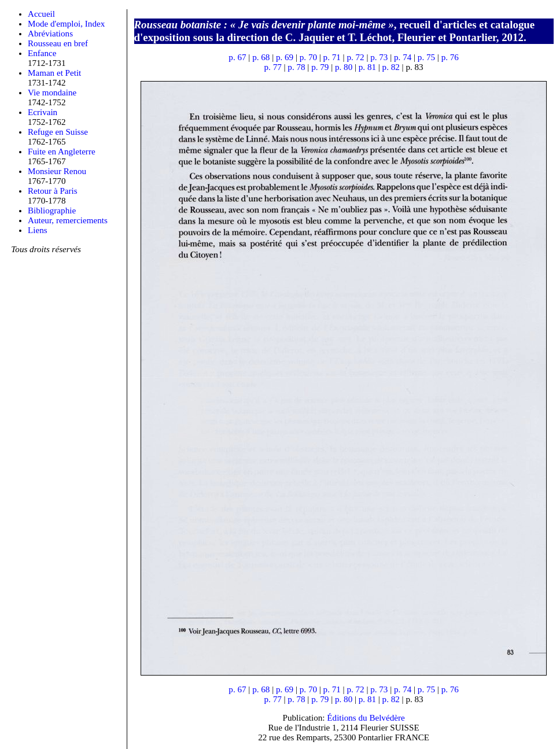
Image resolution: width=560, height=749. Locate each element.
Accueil (41, 14)
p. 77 (273, 67)
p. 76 (450, 57)
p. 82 (391, 67)
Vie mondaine (52, 93)
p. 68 (261, 57)
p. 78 (296, 67)
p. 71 (332, 57)
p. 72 (355, 57)
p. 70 (308, 57)
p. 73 (379, 57)
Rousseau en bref (58, 43)
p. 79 (320, 67)
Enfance (42, 53)
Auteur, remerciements (68, 220)
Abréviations (50, 34)
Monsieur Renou (57, 171)
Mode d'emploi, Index (66, 24)
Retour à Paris (53, 191)
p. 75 (426, 57)
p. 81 (367, 67)
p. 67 (237, 57)
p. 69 (285, 57)
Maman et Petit (54, 73)
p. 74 (403, 57)
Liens (38, 230)
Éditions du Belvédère (366, 718)
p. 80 (344, 67)
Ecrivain (43, 112)
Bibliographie (52, 211)
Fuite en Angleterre (62, 152)
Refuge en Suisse (58, 132)
